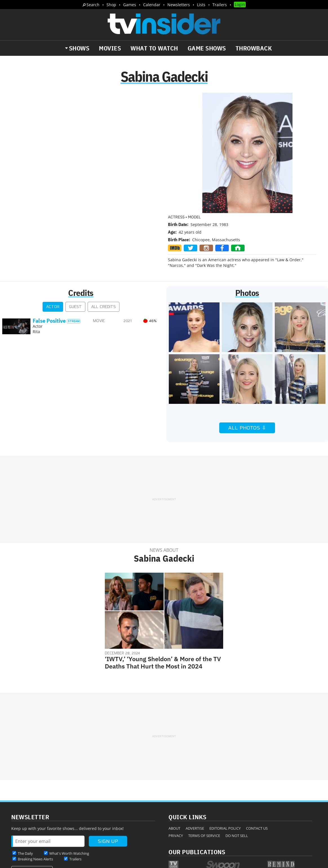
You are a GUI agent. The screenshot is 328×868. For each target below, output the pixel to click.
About (174, 772)
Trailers (220, 5)
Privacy (176, 779)
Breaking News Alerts (35, 803)
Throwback (254, 48)
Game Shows (207, 48)
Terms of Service (204, 779)
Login (240, 4)
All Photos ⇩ (247, 371)
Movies (110, 48)
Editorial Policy (225, 772)
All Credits (104, 250)
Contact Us (257, 772)
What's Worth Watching (69, 797)
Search (93, 5)
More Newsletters (31, 813)
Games (130, 5)
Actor (53, 250)
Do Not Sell (237, 779)
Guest (75, 250)
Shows (79, 48)
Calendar (152, 5)
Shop (111, 5)
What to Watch (154, 48)
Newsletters (179, 5)
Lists (201, 5)
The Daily (25, 797)
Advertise (195, 772)
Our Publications (197, 795)
